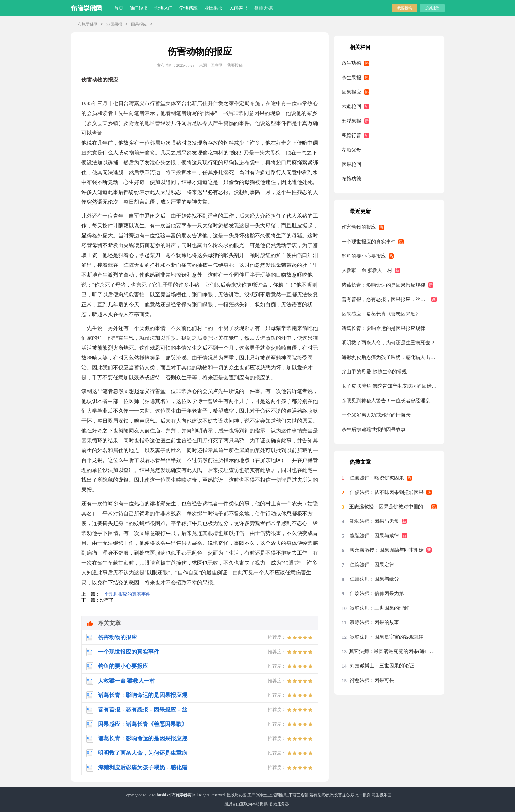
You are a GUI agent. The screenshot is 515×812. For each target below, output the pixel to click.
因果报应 (139, 24)
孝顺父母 (351, 150)
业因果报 (213, 8)
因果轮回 (351, 164)
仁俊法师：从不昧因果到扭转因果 (387, 492)
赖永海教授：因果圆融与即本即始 (387, 550)
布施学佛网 (88, 24)
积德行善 (351, 135)
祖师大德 (263, 8)
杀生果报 (351, 78)
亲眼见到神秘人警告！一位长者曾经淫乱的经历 (389, 401)
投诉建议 (432, 8)
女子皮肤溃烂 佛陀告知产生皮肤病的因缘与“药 (389, 386)
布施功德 (351, 179)
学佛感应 (189, 8)
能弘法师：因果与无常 (374, 521)
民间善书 (238, 8)
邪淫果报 (351, 121)
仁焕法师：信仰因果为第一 (379, 593)
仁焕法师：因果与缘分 (374, 579)
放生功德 (351, 63)
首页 (119, 8)
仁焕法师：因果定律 (372, 565)
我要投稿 (405, 8)
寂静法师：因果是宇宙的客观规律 (387, 637)
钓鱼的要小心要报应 (364, 256)
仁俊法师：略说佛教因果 (377, 478)
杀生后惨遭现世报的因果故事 (374, 429)
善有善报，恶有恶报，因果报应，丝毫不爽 (388, 299)
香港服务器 (279, 804)
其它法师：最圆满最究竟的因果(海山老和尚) (393, 651)
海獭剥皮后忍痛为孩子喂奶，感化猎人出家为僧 (389, 357)
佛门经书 (139, 8)
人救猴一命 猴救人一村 (367, 270)
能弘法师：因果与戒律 (374, 536)
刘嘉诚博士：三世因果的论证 (382, 666)
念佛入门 (164, 8)
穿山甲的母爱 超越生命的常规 (374, 372)
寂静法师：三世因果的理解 (379, 608)
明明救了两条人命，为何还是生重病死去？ (388, 343)
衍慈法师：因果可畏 (372, 680)
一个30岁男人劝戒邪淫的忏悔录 (376, 415)
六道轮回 (351, 106)
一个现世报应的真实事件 (125, 594)
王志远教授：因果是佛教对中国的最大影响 (393, 507)
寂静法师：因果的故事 (374, 622)
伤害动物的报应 (359, 227)
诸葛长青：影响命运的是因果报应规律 (383, 285)
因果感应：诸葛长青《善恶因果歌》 (381, 314)
